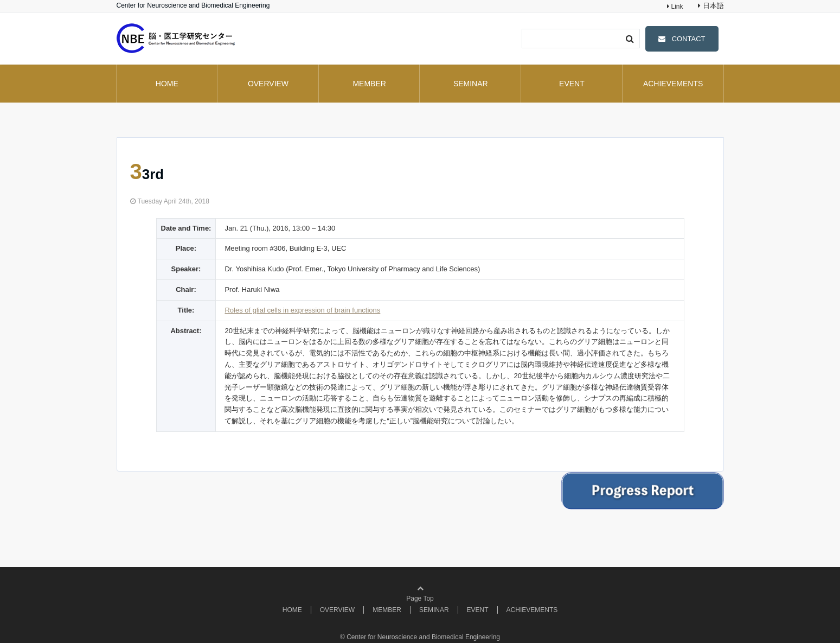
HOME (167, 84)
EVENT (572, 84)
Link (676, 7)
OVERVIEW (268, 84)
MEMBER (369, 84)
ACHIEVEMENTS (673, 84)
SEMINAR (471, 84)
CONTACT (689, 39)
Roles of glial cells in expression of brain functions (302, 310)
